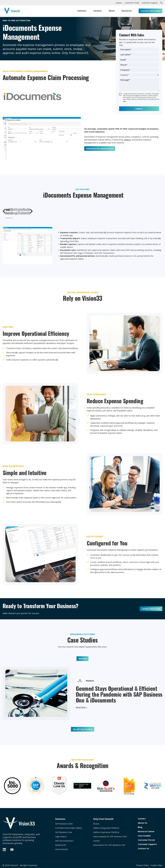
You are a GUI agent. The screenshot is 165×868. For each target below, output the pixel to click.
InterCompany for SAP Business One (110, 836)
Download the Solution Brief (100, 149)
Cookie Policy (156, 865)
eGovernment (62, 849)
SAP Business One (64, 832)
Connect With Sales (151, 609)
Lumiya (96, 841)
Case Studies (144, 836)
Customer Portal (146, 840)
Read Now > (82, 707)
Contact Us (144, 848)
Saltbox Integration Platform (106, 828)
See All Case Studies (83, 729)
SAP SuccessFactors (64, 841)
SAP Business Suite (64, 824)
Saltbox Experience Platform (106, 832)
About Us (143, 823)
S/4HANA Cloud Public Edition (69, 828)
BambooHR (61, 845)
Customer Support (147, 844)
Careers (142, 819)
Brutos (96, 824)
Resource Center (146, 831)
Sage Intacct (61, 836)
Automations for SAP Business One (109, 845)
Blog (140, 827)
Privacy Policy (143, 865)
